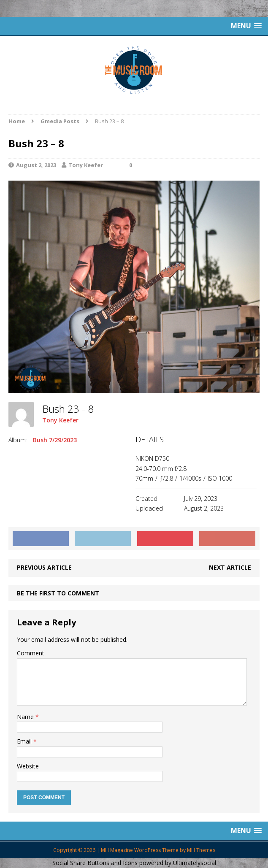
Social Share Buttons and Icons (95, 863)
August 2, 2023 (36, 165)
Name (26, 717)
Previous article (44, 567)
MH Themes (201, 850)
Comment (31, 653)
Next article (230, 567)
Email (25, 741)
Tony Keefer (86, 165)
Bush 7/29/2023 (55, 440)
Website (28, 766)
